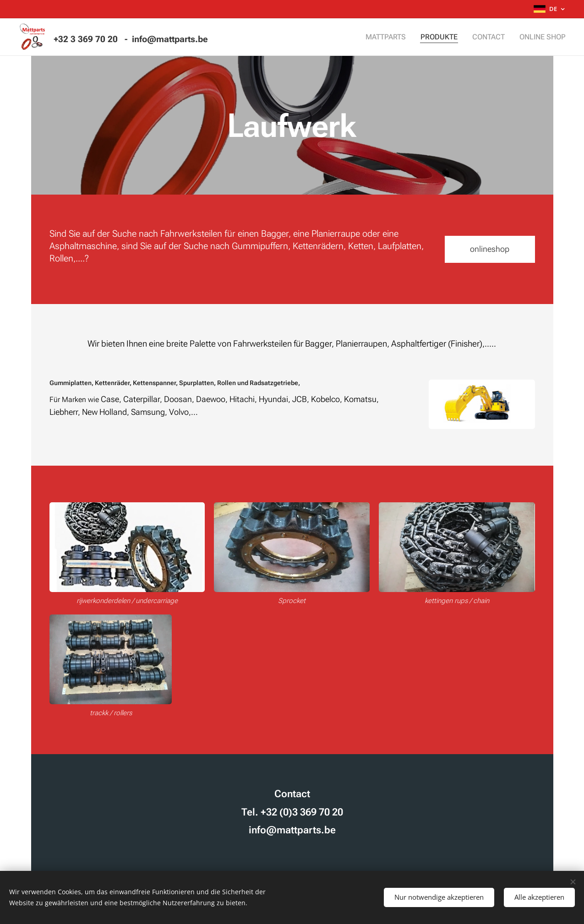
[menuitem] (395, 37)
